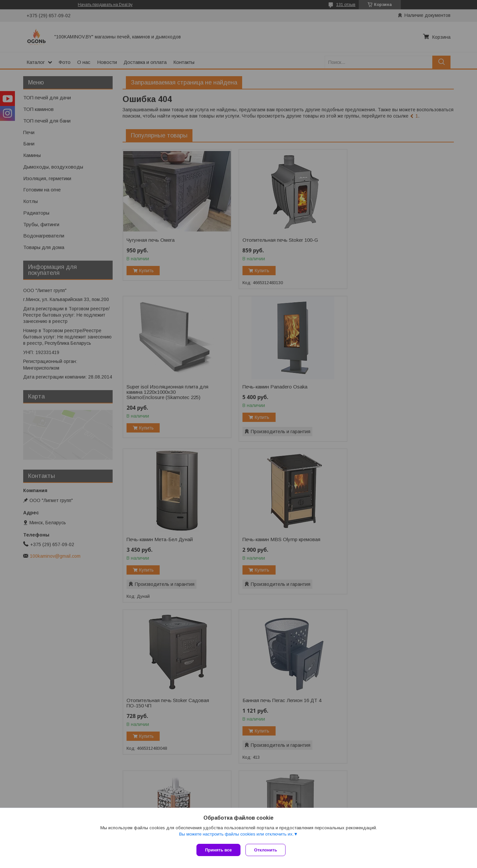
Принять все (218, 850)
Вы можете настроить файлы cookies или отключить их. (236, 835)
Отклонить (267, 850)
